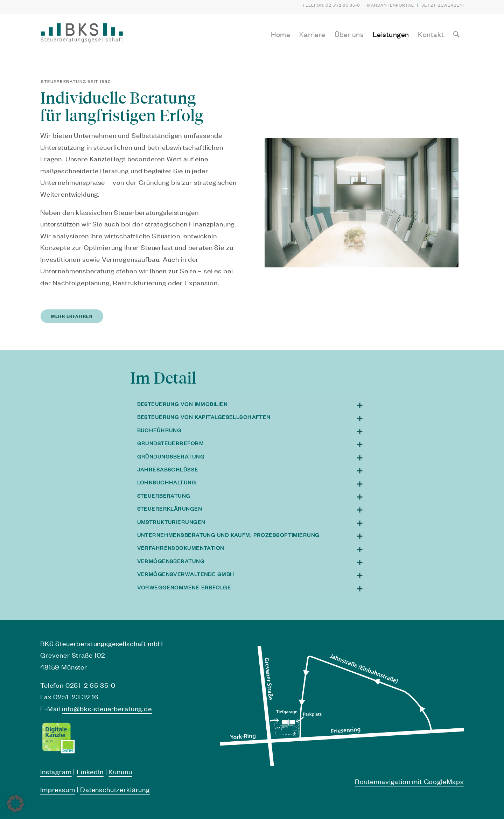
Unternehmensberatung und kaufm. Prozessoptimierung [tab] (254, 535)
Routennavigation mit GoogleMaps (409, 781)
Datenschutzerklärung (115, 789)
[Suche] (456, 34)
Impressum (58, 789)
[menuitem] (391, 5)
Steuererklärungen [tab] (254, 509)
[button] (15, 804)
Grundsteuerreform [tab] (254, 443)
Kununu (120, 771)
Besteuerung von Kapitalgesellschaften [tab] (254, 417)
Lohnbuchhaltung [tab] (254, 482)
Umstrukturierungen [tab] (254, 522)
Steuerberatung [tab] (254, 496)
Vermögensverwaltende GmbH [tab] (254, 574)
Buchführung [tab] (254, 430)
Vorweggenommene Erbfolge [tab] (254, 587)
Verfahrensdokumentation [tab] (254, 548)
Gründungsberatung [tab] (254, 457)
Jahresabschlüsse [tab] (254, 470)
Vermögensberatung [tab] (254, 561)
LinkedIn (90, 771)
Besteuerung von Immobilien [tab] (254, 404)
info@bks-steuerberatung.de (107, 708)
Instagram (56, 771)
